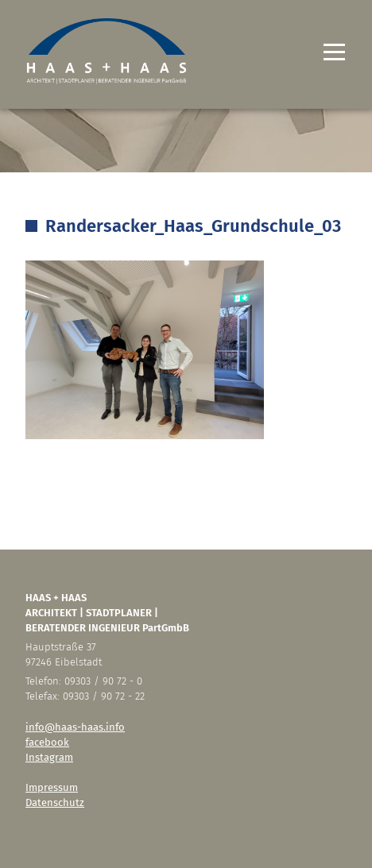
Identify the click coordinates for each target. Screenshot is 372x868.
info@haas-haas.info (75, 727)
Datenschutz (55, 802)
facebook (47, 742)
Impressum (52, 787)
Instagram (49, 757)
